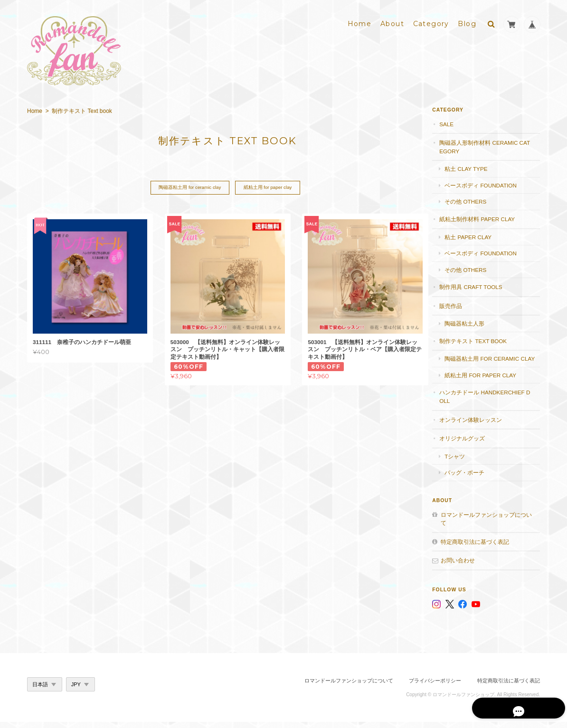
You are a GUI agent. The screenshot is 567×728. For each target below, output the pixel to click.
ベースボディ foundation (489, 183)
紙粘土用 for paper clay (268, 186)
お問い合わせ (466, 567)
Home (360, 22)
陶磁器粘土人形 (472, 322)
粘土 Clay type (474, 167)
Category (431, 22)
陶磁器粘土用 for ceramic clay (188, 186)
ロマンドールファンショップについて (489, 525)
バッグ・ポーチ (472, 479)
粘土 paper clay (476, 235)
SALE (454, 122)
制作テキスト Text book (481, 339)
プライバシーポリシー (435, 687)
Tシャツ (463, 462)
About (392, 22)
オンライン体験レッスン (479, 426)
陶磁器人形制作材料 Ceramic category (489, 145)
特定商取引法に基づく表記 (483, 548)
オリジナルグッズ (470, 444)
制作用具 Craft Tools (479, 285)
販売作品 (459, 303)
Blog (467, 22)
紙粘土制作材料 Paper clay (485, 217)
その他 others (473, 200)
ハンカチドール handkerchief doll (490, 403)
